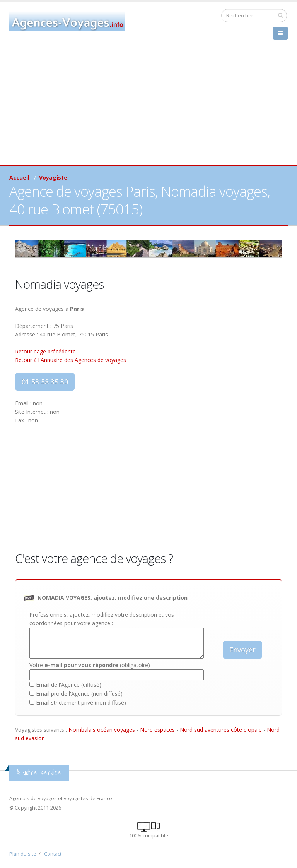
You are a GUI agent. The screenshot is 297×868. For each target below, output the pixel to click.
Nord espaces (157, 730)
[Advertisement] (148, 106)
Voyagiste (53, 178)
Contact (53, 854)
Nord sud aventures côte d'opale (221, 730)
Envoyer (242, 650)
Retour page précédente (45, 351)
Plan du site (23, 854)
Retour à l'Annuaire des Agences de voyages (71, 360)
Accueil (19, 178)
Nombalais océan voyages (102, 730)
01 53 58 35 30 (45, 382)
